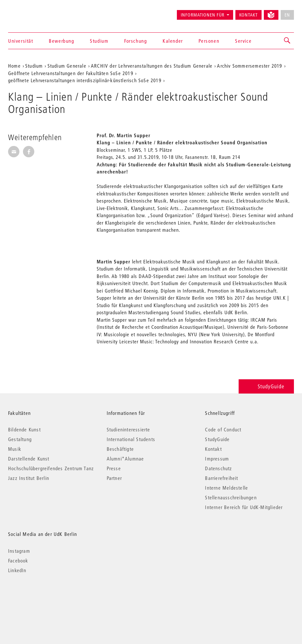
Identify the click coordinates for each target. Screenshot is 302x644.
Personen (209, 41)
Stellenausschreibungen (231, 497)
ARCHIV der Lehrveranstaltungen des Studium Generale (152, 66)
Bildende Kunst (24, 429)
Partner (114, 478)
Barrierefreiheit (221, 478)
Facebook (18, 561)
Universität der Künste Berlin (33, 12)
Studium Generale (67, 66)
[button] (287, 41)
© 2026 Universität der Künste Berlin (42, 598)
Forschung (135, 41)
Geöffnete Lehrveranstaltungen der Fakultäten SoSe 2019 (71, 73)
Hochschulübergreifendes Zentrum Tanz (51, 468)
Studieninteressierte (129, 429)
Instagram (19, 551)
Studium (99, 41)
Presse (114, 468)
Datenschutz (218, 468)
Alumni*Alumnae (125, 459)
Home (14, 66)
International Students (131, 439)
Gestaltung (20, 439)
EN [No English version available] (287, 15)
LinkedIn (17, 570)
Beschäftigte (120, 449)
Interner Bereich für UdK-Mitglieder (244, 507)
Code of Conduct (223, 429)
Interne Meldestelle (226, 488)
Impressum (217, 459)
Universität (21, 41)
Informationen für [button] (203, 15)
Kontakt (248, 15)
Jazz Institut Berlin (29, 478)
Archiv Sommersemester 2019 (249, 66)
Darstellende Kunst (29, 459)
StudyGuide (266, 386)
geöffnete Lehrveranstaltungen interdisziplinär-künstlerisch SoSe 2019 (85, 80)
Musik (15, 449)
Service (243, 41)
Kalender (173, 41)
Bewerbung (61, 41)
